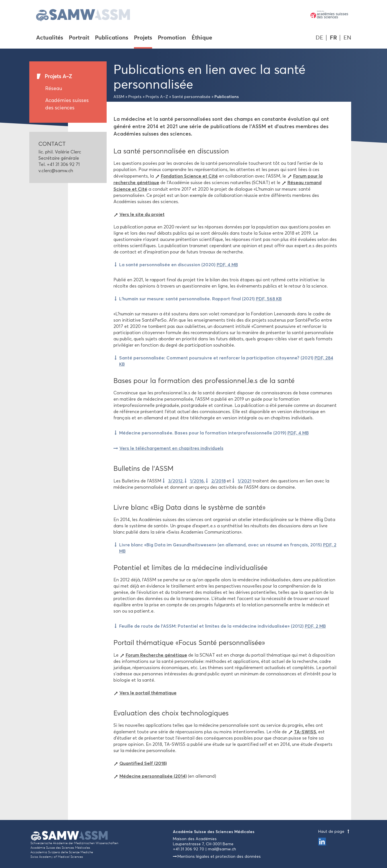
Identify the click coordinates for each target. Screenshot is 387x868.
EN (347, 38)
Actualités (50, 38)
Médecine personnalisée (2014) (153, 776)
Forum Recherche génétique (156, 655)
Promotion (172, 38)
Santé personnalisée (191, 97)
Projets (143, 38)
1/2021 (245, 481)
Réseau (54, 88)
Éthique (202, 38)
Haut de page (335, 831)
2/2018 (219, 481)
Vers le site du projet (142, 214)
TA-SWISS (305, 732)
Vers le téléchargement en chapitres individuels (171, 448)
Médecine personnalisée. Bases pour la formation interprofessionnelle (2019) (214, 433)
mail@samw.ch (222, 849)
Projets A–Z (58, 76)
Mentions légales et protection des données (219, 856)
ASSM (119, 97)
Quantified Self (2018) (143, 763)
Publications (112, 38)
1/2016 (197, 481)
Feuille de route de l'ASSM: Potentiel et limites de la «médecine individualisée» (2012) (223, 626)
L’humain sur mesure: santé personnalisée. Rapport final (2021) (200, 299)
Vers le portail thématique (148, 693)
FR (333, 38)
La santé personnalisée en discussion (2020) (179, 265)
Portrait (79, 38)
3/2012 (175, 481)
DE (319, 38)
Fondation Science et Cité (189, 176)
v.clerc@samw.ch (56, 171)
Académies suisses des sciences (67, 104)
